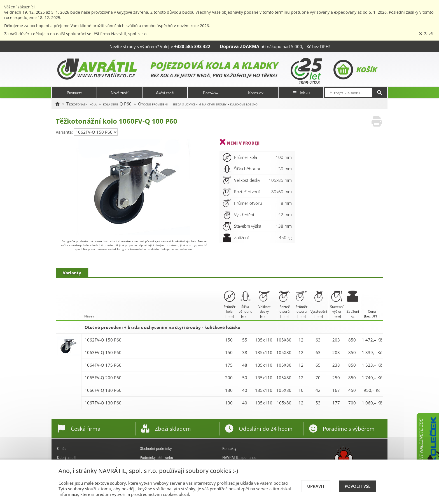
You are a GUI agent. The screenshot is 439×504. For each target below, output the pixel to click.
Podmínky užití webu (156, 458)
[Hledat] (380, 93)
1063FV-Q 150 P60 (103, 352)
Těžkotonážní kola (81, 104)
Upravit (316, 486)
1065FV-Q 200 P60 (103, 378)
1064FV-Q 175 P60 (103, 365)
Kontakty (256, 93)
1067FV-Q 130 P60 (103, 403)
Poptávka (210, 93)
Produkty (74, 93)
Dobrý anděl (67, 458)
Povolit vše (358, 486)
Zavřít (427, 34)
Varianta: (65, 132)
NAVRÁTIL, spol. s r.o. (240, 458)
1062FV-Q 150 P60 (103, 340)
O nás (62, 449)
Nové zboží (120, 93)
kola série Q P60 (117, 104)
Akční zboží (165, 93)
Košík (355, 70)
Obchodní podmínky (156, 449)
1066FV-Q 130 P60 (103, 390)
